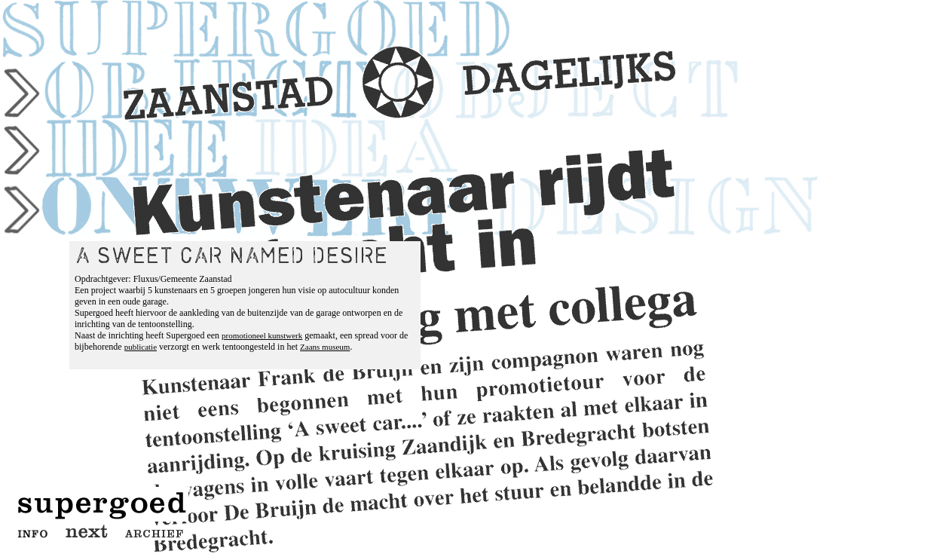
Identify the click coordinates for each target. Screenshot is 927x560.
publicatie (141, 347)
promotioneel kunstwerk (262, 335)
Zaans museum (325, 347)
